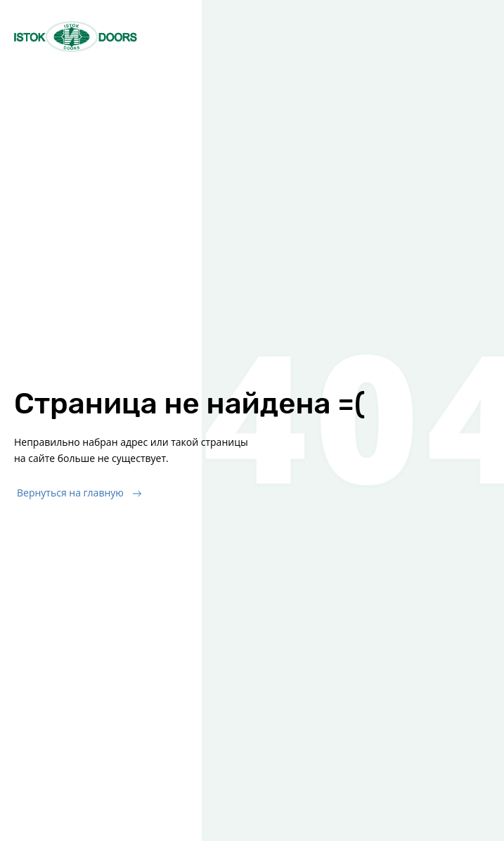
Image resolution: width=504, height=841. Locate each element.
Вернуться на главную (70, 493)
